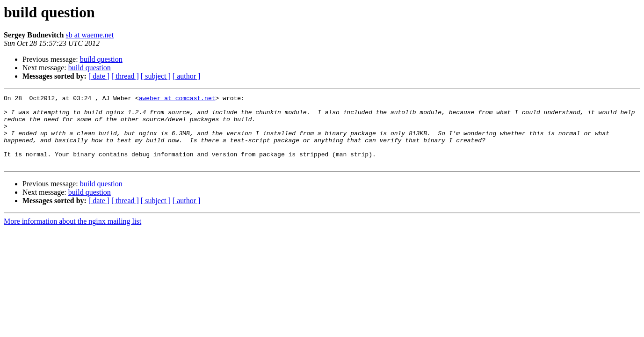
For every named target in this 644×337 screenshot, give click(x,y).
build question (101, 59)
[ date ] (99, 76)
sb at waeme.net (90, 35)
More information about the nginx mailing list (72, 235)
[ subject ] (156, 76)
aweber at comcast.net (177, 99)
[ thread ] (125, 76)
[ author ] (187, 76)
